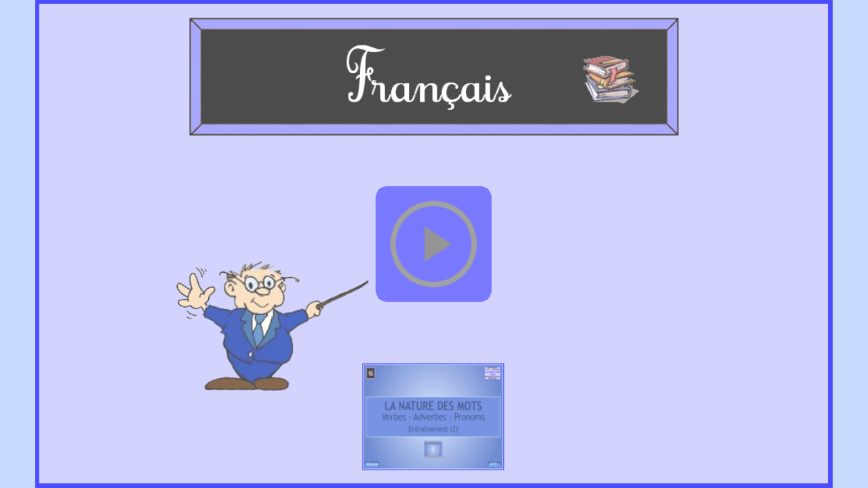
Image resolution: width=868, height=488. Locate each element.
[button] (434, 244)
